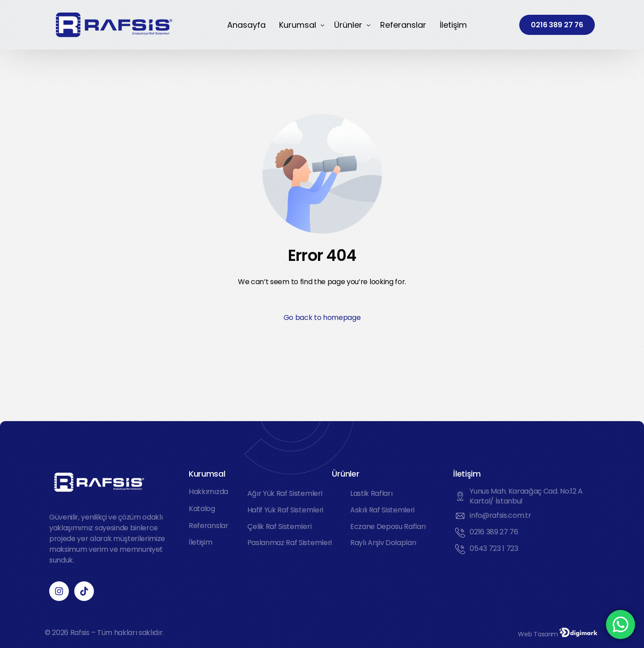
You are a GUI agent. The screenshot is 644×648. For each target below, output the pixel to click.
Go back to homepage (322, 318)
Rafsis (80, 633)
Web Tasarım (538, 634)
